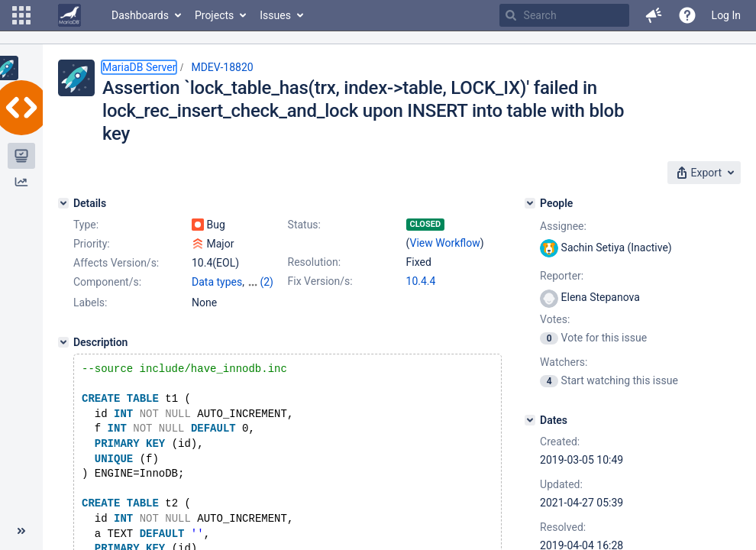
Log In (726, 15)
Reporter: (562, 276)
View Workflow (445, 243)
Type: (86, 225)
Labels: (90, 302)
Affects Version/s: (116, 263)
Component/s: (107, 282)
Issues (275, 15)
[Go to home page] (69, 15)
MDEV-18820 (222, 67)
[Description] (63, 342)
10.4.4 (421, 281)
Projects (214, 15)
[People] (530, 203)
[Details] (63, 203)
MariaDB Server (139, 67)
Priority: (92, 244)
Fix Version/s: (320, 281)
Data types (217, 282)
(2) (267, 282)
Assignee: (563, 226)
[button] (21, 15)
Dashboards (140, 15)
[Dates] (530, 420)
